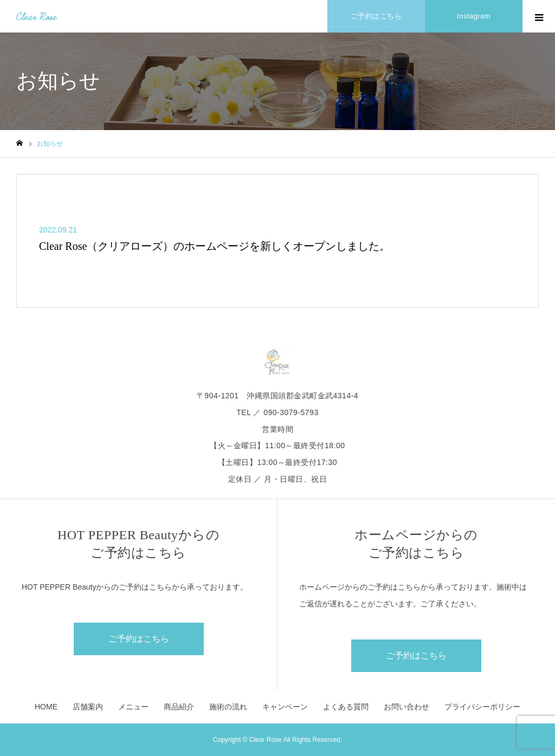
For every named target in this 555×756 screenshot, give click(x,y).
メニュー (133, 707)
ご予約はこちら (139, 639)
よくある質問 (346, 707)
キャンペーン (285, 707)
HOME (46, 707)
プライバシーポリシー (482, 707)
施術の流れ (228, 707)
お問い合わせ (406, 707)
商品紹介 (179, 707)
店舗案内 (88, 707)
